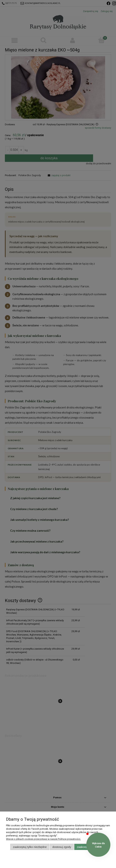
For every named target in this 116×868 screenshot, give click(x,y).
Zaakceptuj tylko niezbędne (30, 847)
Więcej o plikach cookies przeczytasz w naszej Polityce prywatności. (43, 839)
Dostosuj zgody (62, 847)
